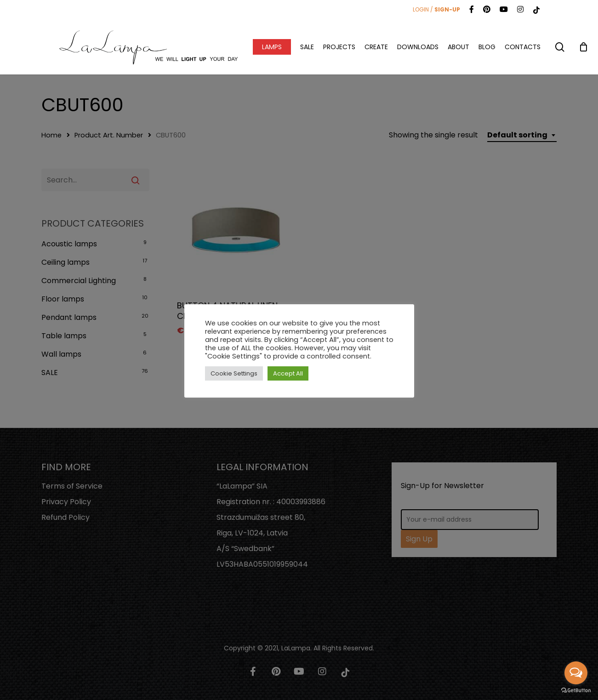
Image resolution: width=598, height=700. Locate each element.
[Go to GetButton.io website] (576, 691)
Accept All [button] (288, 373)
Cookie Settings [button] (234, 373)
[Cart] (583, 47)
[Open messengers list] (576, 673)
